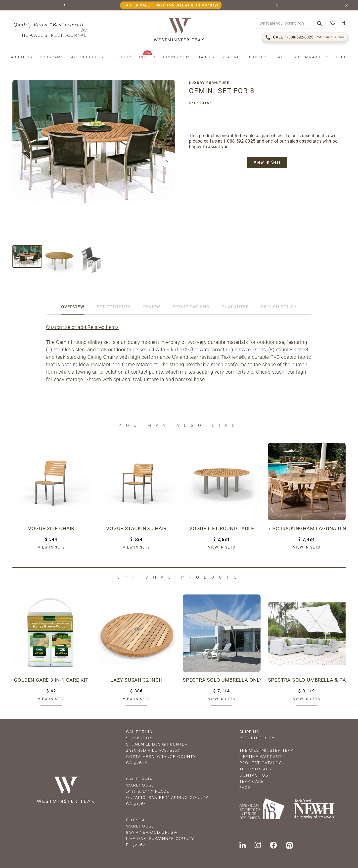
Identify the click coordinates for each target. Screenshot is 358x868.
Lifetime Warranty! (263, 757)
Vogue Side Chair (51, 528)
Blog (341, 57)
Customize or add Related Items (82, 327)
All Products (87, 57)
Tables (206, 57)
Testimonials (255, 769)
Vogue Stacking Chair (136, 528)
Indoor (147, 57)
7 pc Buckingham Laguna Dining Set (307, 528)
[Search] (319, 23)
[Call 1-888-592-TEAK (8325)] (305, 37)
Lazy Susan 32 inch (136, 680)
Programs (52, 57)
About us (22, 57)
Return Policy (257, 738)
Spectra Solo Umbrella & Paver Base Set (307, 680)
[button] (65, 5)
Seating (231, 57)
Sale (281, 57)
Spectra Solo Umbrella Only (222, 680)
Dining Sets (177, 57)
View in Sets (267, 162)
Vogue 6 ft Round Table (222, 528)
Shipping (249, 732)
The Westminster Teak (267, 750)
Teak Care (252, 782)
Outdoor (121, 57)
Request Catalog (261, 763)
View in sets (51, 547)
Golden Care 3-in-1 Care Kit (51, 680)
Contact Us (254, 775)
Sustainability (311, 57)
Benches (258, 57)
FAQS (245, 788)
